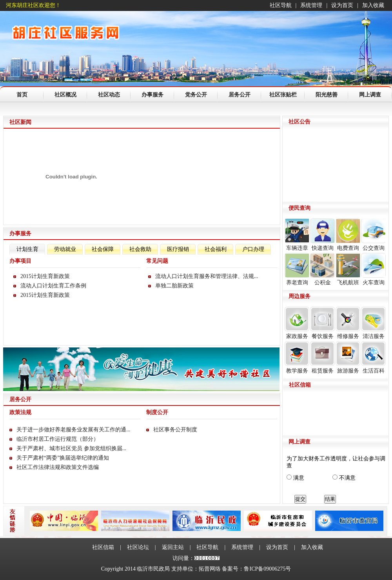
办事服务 (152, 95)
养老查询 (297, 269)
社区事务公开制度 (175, 430)
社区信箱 (103, 547)
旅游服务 (348, 357)
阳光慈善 (327, 95)
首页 (22, 95)
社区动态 (109, 95)
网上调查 (370, 95)
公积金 (322, 269)
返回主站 (173, 547)
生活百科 (373, 357)
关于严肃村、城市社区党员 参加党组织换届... (71, 448)
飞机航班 (348, 269)
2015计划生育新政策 (45, 276)
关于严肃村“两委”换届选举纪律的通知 (63, 458)
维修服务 (348, 323)
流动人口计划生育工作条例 (53, 286)
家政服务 (297, 323)
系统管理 (311, 5)
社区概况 (65, 95)
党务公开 (196, 95)
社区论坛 (138, 547)
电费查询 (348, 235)
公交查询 (373, 235)
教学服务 (297, 357)
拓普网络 (210, 569)
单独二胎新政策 (174, 286)
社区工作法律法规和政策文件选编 (58, 467)
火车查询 (373, 269)
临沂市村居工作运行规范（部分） (58, 439)
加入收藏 (373, 5)
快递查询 (322, 235)
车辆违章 (297, 235)
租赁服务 (322, 357)
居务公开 (240, 95)
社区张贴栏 (283, 95)
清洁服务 (373, 323)
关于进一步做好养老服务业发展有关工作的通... (73, 430)
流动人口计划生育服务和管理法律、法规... (207, 276)
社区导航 (281, 5)
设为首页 (342, 5)
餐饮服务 (322, 323)
